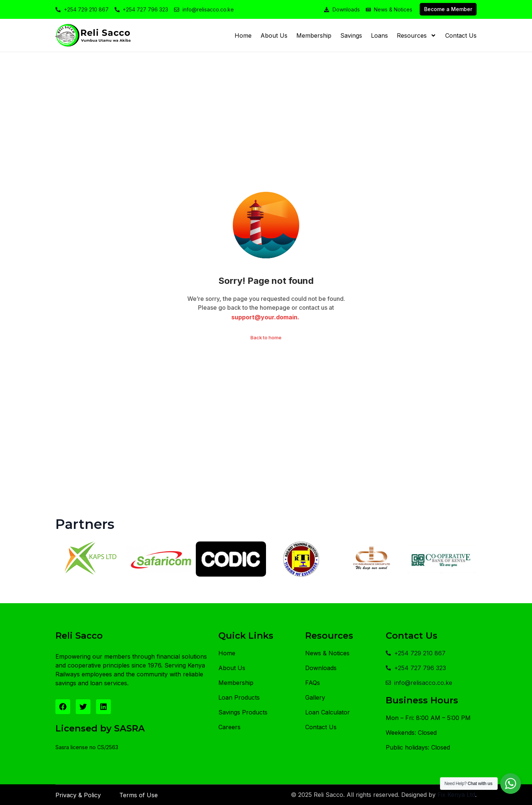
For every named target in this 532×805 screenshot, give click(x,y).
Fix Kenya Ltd (456, 795)
